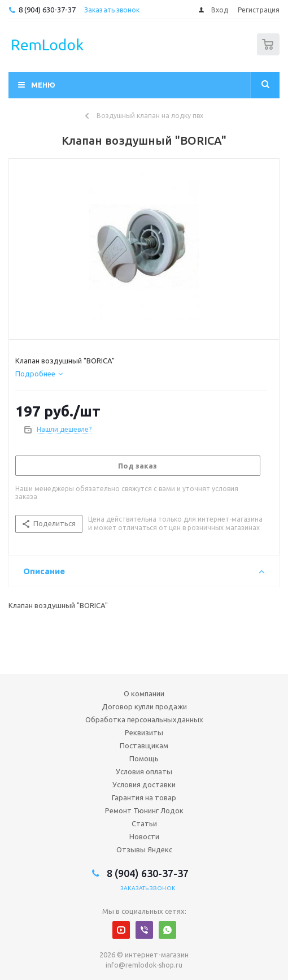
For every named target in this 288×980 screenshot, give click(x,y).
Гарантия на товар (144, 797)
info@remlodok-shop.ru (144, 965)
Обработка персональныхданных (144, 719)
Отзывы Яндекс (144, 849)
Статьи (144, 823)
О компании (144, 693)
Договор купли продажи (144, 706)
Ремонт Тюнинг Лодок (144, 810)
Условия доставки (144, 784)
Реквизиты (144, 732)
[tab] (39, 374)
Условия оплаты (144, 771)
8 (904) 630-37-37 (47, 10)
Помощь (144, 758)
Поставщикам (144, 745)
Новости (144, 836)
